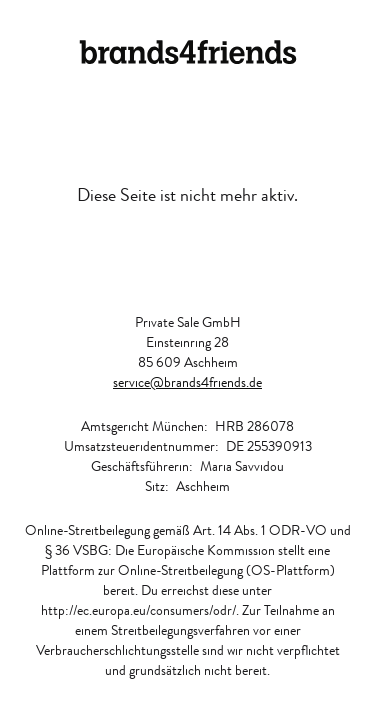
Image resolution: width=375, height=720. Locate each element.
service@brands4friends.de (187, 382)
